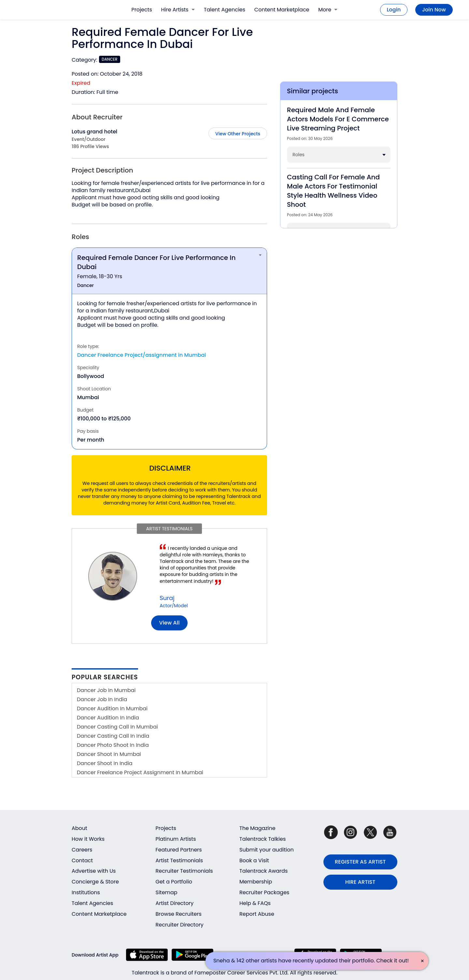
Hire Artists (178, 10)
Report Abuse (257, 914)
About (79, 828)
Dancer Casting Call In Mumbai (117, 727)
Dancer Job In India (102, 699)
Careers (82, 850)
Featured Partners (179, 850)
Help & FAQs (255, 903)
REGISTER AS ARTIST (360, 862)
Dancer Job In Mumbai (106, 690)
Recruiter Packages (264, 892)
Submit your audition (267, 850)
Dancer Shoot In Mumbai (109, 754)
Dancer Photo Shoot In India (113, 745)
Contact (82, 860)
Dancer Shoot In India (105, 763)
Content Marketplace (282, 10)
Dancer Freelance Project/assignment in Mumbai (142, 355)
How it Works (88, 839)
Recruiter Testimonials (184, 871)
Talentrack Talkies (263, 839)
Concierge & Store (95, 882)
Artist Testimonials (179, 860)
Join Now (434, 10)
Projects (142, 10)
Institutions (86, 892)
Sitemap (167, 892)
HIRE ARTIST (360, 882)
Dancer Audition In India (108, 718)
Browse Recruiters (179, 914)
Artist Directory (175, 903)
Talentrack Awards (263, 871)
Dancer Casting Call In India (113, 736)
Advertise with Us (94, 871)
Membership (256, 882)
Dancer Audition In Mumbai (112, 709)
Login (394, 10)
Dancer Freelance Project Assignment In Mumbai (140, 772)
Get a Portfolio (174, 882)
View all (170, 623)
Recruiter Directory (180, 925)
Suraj (167, 598)
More (328, 10)
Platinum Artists (176, 839)
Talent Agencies (225, 10)
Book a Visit (254, 860)
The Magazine (257, 828)
